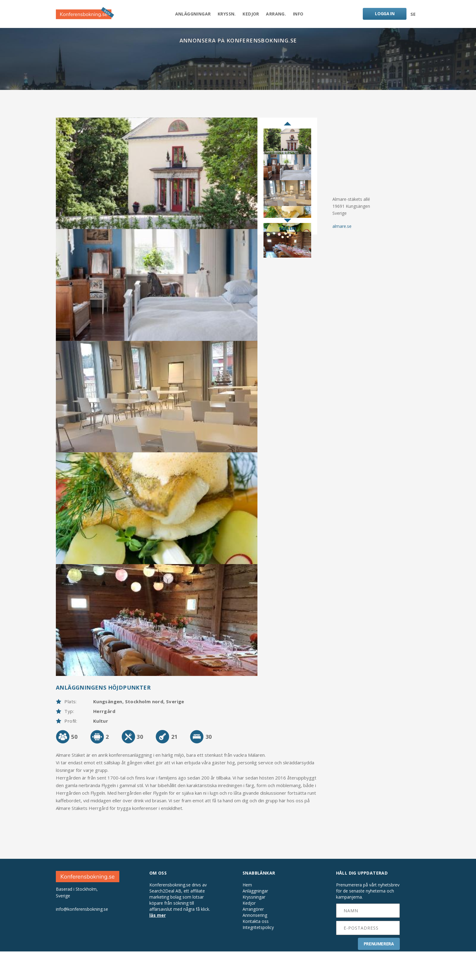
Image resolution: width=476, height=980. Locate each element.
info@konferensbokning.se (82, 937)
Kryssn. (226, 14)
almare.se (342, 228)
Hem (247, 913)
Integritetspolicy (258, 956)
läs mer (158, 944)
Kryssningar (254, 926)
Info (300, 14)
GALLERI (287, 230)
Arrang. (277, 14)
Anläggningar (191, 14)
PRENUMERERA (379, 972)
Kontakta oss (256, 950)
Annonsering (255, 944)
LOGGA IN (384, 14)
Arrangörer (253, 938)
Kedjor (251, 14)
